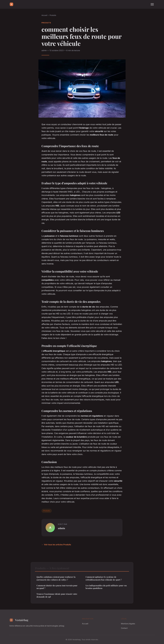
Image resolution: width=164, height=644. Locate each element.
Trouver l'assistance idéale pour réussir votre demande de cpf (57, 595)
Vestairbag (19, 620)
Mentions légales (128, 624)
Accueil (44, 15)
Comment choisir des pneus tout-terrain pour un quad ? (57, 587)
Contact (124, 628)
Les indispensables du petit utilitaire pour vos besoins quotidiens (106, 587)
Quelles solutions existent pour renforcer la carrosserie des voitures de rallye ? (56, 578)
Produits (53, 15)
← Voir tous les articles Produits (56, 545)
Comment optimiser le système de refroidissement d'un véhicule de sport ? (104, 578)
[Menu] (152, 4)
